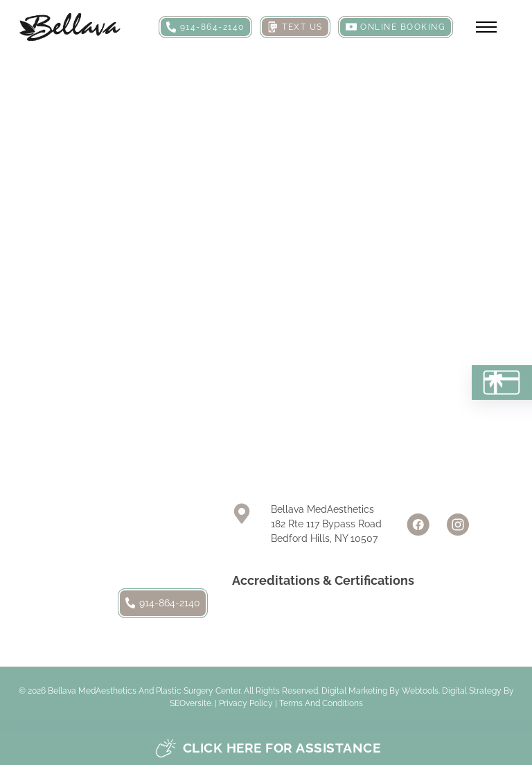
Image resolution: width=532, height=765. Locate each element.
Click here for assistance (268, 748)
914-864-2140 (163, 603)
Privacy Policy (246, 703)
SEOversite (190, 703)
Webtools (420, 691)
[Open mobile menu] (486, 27)
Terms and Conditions (321, 703)
